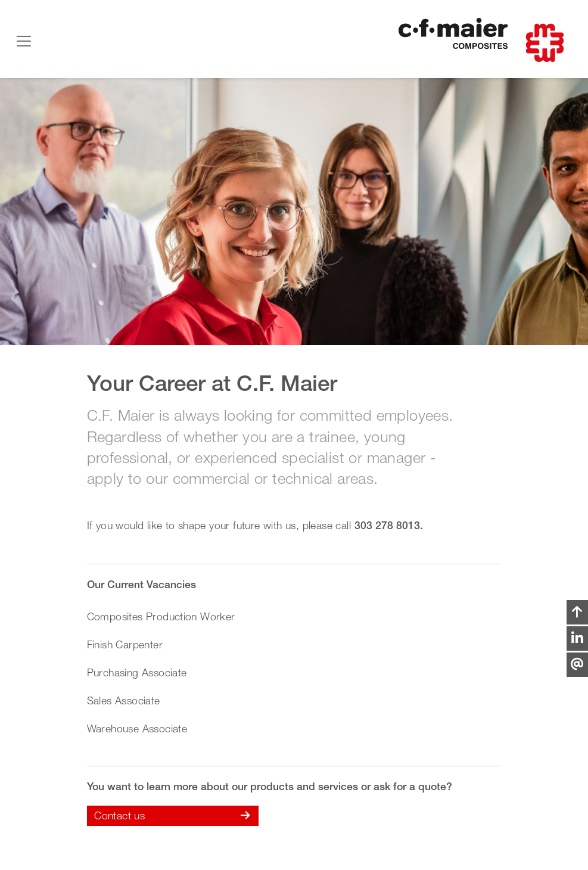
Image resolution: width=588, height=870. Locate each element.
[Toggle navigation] (24, 41)
